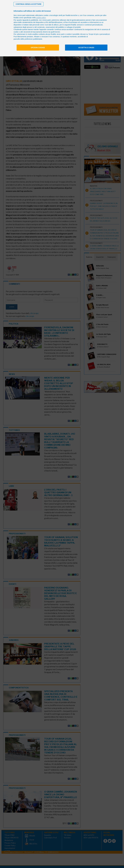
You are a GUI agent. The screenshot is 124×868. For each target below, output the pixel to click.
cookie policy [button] (41, 18)
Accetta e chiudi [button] (86, 48)
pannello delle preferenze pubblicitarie (28, 39)
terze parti (47, 20)
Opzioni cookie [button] (38, 48)
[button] (29, 4)
